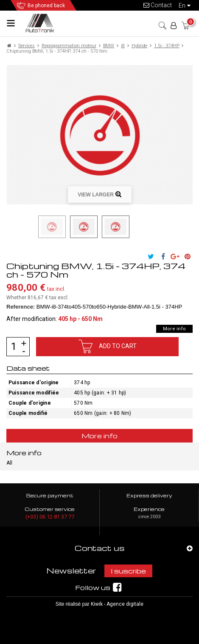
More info (174, 329)
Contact (158, 5)
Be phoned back (46, 6)
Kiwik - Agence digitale (117, 604)
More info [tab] (100, 436)
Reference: (21, 307)
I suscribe (128, 571)
